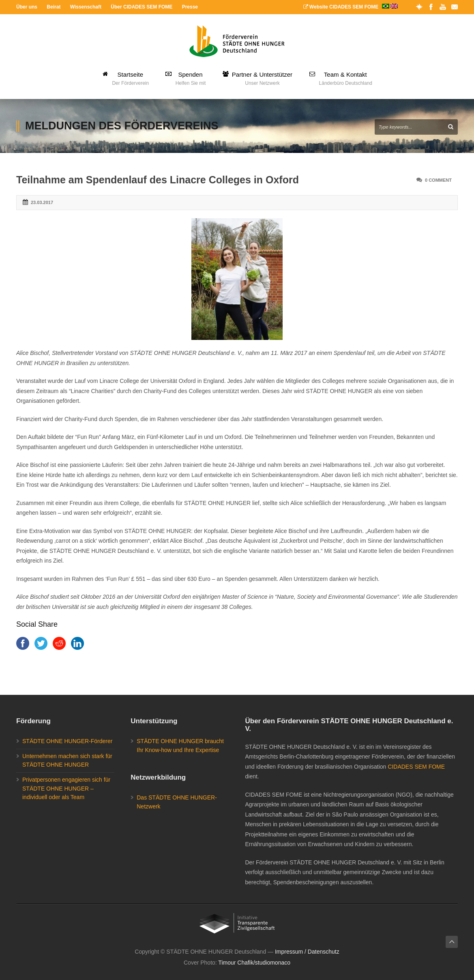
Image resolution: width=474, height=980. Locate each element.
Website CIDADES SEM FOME (351, 7)
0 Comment (438, 180)
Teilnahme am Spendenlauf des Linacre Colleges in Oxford (158, 180)
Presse (190, 7)
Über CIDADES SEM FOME (142, 7)
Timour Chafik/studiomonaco (254, 963)
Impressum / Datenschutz (307, 952)
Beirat (54, 7)
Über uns (27, 7)
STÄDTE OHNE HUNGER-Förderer (67, 741)
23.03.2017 (42, 202)
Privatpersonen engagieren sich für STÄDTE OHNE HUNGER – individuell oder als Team (66, 788)
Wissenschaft (86, 7)
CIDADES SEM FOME (416, 767)
